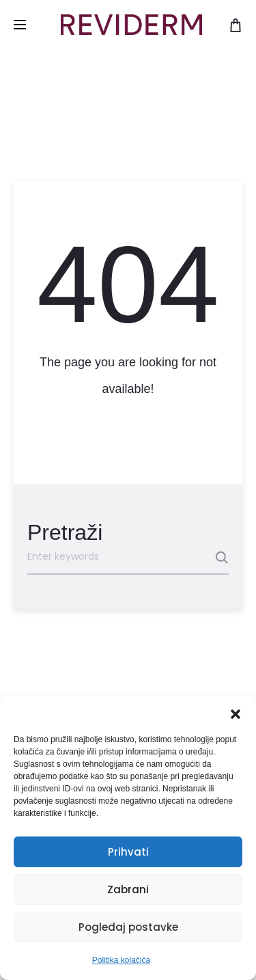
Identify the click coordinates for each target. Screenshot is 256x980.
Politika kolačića (121, 960)
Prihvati (128, 852)
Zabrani (128, 889)
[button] (236, 713)
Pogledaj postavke (128, 927)
